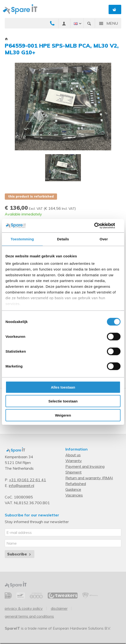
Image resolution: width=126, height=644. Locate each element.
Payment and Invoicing (85, 466)
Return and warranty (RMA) (89, 478)
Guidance (73, 489)
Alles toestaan (63, 387)
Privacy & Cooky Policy (24, 608)
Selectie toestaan (63, 401)
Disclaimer (59, 608)
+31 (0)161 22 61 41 (27, 480)
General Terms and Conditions (29, 616)
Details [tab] (63, 239)
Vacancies (74, 495)
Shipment (73, 472)
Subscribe (19, 554)
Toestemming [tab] (22, 239)
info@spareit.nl (21, 486)
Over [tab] (104, 239)
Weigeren (63, 415)
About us (73, 455)
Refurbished (76, 484)
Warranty (74, 461)
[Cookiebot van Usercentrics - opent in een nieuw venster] (100, 226)
